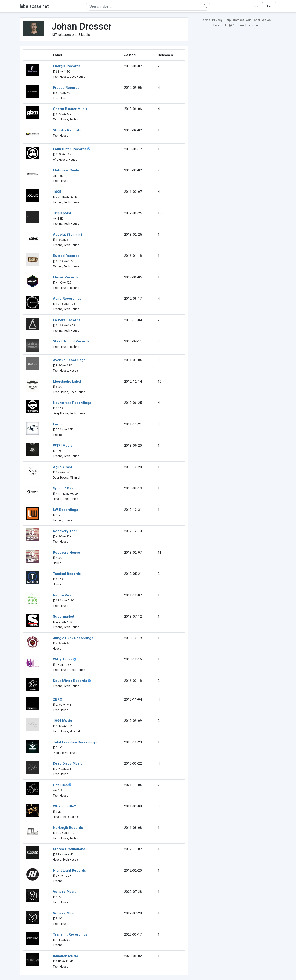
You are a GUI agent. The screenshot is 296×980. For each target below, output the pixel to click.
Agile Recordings (67, 299)
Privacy (217, 20)
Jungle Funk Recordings (73, 638)
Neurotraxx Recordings (72, 403)
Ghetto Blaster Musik (70, 109)
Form (57, 424)
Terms (206, 20)
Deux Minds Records (70, 681)
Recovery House (66, 553)
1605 (57, 192)
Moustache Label (67, 382)
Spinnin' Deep (64, 488)
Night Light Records (69, 870)
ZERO (58, 699)
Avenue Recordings (69, 360)
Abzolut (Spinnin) (68, 235)
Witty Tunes (63, 659)
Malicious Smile (66, 170)
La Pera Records (67, 320)
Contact (238, 20)
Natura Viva (62, 595)
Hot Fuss (60, 785)
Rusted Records (66, 256)
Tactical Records (67, 574)
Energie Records (67, 66)
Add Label (253, 20)
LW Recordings (65, 510)
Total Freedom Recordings (75, 742)
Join (269, 6)
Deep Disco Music (68, 763)
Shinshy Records (67, 130)
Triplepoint (62, 213)
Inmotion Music (66, 956)
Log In (254, 6)
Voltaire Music (65, 892)
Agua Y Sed (63, 467)
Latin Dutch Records (70, 149)
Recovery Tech (65, 531)
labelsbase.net (34, 6)
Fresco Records (66, 88)
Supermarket (64, 617)
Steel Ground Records (71, 341)
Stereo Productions (69, 849)
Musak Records (66, 277)
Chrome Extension (243, 25)
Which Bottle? (64, 806)
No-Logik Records (68, 828)
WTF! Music (63, 446)
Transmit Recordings (70, 934)
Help (228, 20)
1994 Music (63, 721)
